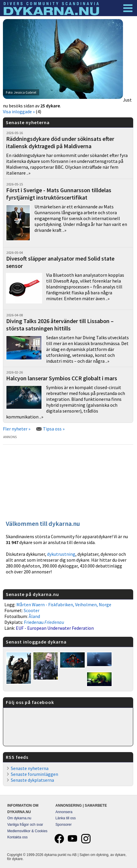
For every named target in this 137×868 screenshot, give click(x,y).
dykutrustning (61, 554)
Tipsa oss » (54, 429)
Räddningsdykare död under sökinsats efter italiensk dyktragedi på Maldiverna (60, 142)
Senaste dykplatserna (32, 780)
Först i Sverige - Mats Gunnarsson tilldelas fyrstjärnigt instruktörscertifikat (59, 194)
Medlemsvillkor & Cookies (27, 831)
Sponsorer (64, 825)
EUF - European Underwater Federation (55, 628)
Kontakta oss (17, 837)
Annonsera (64, 812)
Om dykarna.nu (19, 818)
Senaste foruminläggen (34, 774)
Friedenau (44, 622)
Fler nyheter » (17, 429)
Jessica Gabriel (25, 92)
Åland (34, 616)
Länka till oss (66, 818)
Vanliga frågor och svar (25, 825)
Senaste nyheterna (30, 768)
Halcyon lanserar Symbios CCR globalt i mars (62, 378)
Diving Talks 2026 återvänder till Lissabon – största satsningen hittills (60, 325)
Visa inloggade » (19, 112)
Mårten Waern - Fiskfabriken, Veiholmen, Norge (64, 604)
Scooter (32, 610)
